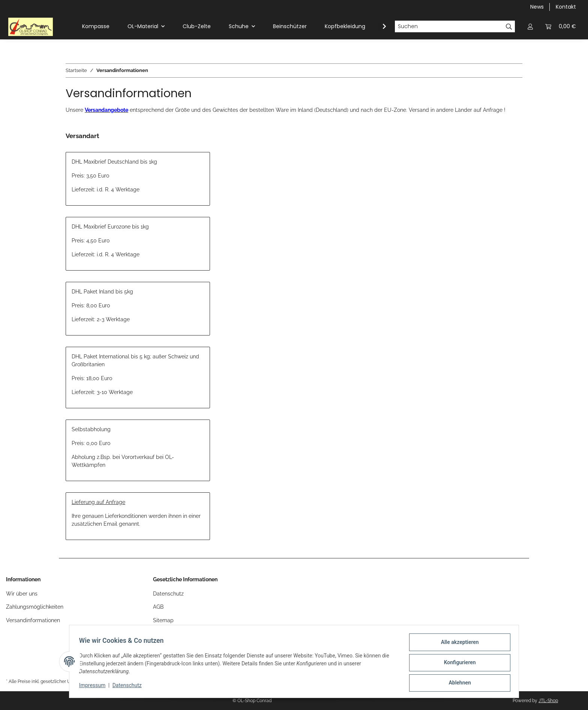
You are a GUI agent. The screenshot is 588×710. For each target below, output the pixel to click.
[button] (530, 26)
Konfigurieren (457, 664)
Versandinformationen (33, 620)
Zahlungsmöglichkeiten (35, 607)
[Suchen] (449, 27)
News (537, 7)
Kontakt (566, 7)
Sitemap (163, 620)
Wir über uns (22, 594)
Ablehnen (457, 683)
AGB (158, 607)
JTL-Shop (548, 701)
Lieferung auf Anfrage (98, 502)
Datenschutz (129, 687)
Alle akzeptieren (457, 644)
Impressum (94, 687)
